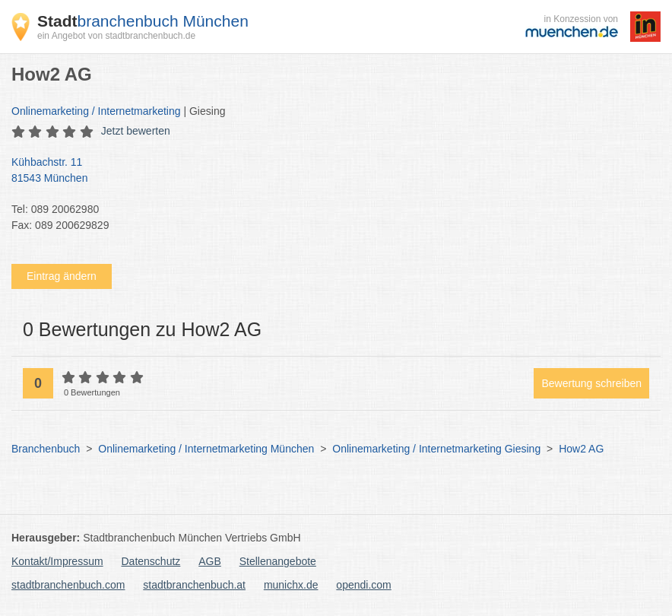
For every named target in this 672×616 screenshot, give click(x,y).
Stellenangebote (278, 561)
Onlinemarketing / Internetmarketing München (206, 449)
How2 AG (581, 449)
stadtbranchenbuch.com (68, 585)
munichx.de (291, 585)
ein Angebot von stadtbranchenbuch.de (116, 36)
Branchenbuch (46, 449)
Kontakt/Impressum (57, 561)
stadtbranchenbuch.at (194, 585)
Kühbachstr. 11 (328, 171)
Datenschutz (151, 561)
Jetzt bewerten (136, 131)
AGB (210, 561)
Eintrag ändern (62, 276)
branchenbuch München (143, 21)
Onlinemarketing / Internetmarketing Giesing (436, 449)
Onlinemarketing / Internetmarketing (96, 111)
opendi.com (363, 585)
